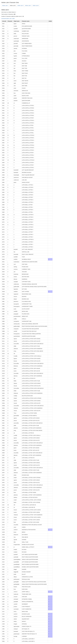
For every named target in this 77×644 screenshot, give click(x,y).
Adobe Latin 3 (20, 6)
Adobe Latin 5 (36, 6)
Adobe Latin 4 (28, 6)
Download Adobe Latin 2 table (8, 18)
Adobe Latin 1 (5, 6)
